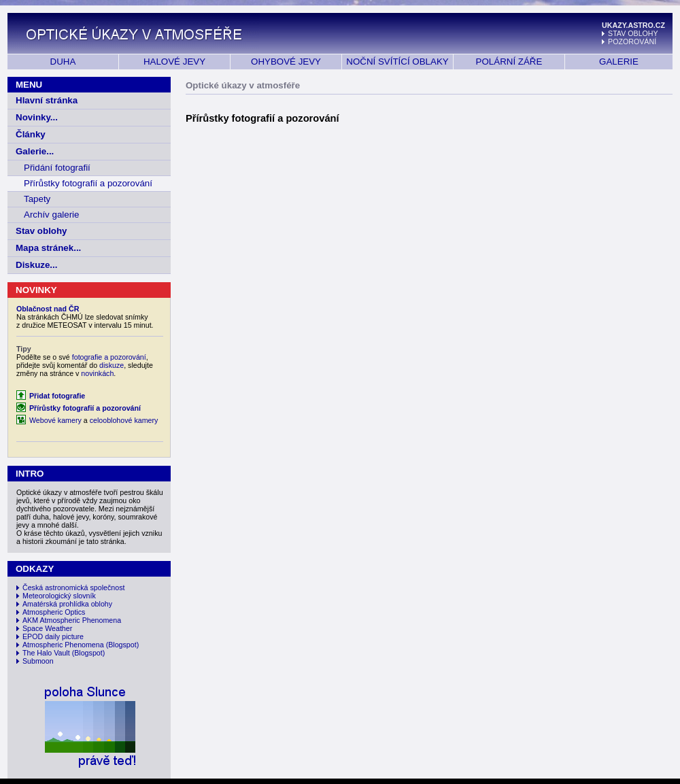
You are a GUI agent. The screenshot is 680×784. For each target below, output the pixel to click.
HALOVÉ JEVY (174, 62)
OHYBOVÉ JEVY (286, 62)
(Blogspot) (123, 645)
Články (31, 134)
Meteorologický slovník (59, 596)
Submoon (38, 661)
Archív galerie (52, 215)
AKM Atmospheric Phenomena (72, 620)
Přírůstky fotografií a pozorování (88, 183)
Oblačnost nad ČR (48, 309)
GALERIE (619, 62)
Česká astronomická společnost (73, 587)
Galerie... (35, 151)
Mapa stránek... (48, 248)
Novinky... (37, 117)
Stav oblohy (41, 231)
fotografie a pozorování (109, 357)
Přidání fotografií (57, 168)
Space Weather (47, 628)
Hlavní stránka (47, 100)
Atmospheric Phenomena (63, 645)
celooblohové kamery (124, 420)
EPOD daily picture (53, 636)
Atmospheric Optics (54, 612)
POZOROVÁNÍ (632, 41)
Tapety (37, 199)
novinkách (97, 373)
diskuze (112, 365)
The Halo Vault (46, 653)
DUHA (63, 62)
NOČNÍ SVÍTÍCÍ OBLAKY (397, 62)
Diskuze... (36, 265)
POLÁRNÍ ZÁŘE (509, 62)
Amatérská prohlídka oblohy (67, 604)
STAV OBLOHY (633, 33)
